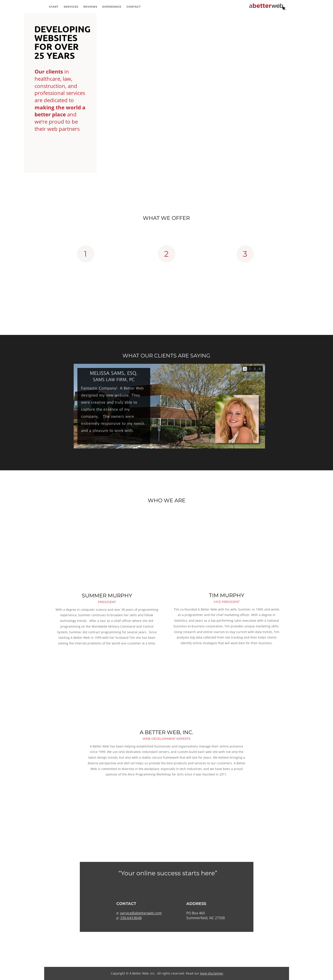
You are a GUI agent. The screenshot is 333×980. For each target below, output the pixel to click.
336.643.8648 (131, 918)
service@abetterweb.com (141, 913)
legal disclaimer (212, 973)
